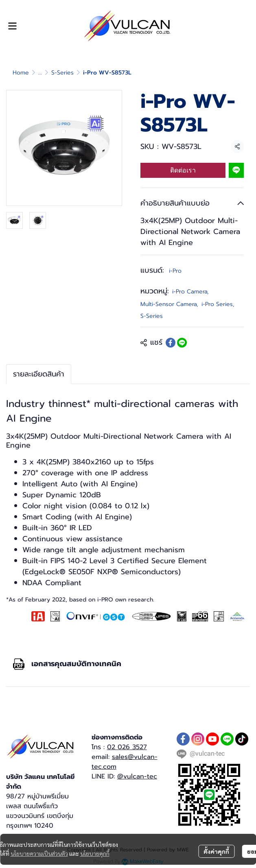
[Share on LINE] (182, 343)
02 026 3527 (127, 747)
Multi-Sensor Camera (169, 304)
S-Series (62, 73)
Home (21, 73)
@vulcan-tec (137, 776)
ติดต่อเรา (183, 170)
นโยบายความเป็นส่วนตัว (39, 853)
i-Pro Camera (190, 292)
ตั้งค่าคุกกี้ (216, 851)
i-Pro (175, 271)
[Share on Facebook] (171, 343)
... (40, 73)
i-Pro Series (218, 304)
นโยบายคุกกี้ (95, 853)
